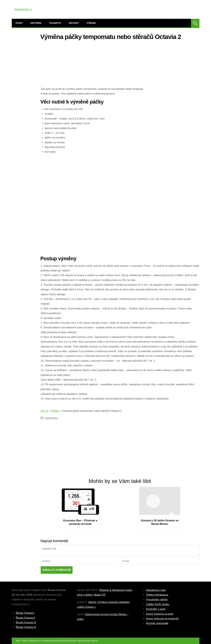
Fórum (91, 23)
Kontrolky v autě (156, 609)
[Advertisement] (120, 65)
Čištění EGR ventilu (158, 604)
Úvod (19, 23)
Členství (55, 23)
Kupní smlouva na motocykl (162, 619)
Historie (36, 23)
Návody (74, 23)
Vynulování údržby (157, 599)
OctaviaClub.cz (23, 9)
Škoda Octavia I (25, 613)
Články (55, 411)
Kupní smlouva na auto (160, 614)
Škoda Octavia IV (26, 627)
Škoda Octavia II (25, 618)
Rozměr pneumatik (157, 623)
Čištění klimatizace (157, 595)
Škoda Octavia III (26, 622)
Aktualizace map (156, 590)
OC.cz (44, 411)
